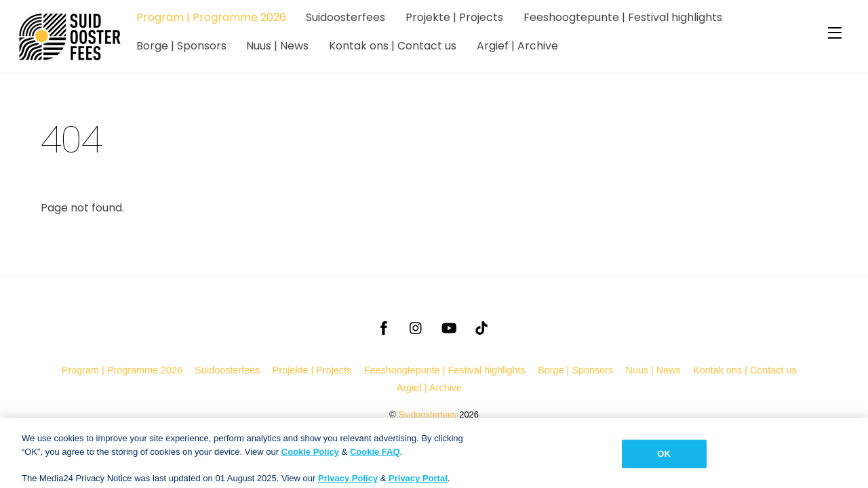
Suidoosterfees (346, 17)
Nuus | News (277, 46)
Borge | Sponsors (181, 46)
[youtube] (449, 327)
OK (664, 463)
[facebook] (384, 327)
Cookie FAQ (375, 461)
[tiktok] (481, 327)
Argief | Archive (517, 46)
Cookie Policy (310, 461)
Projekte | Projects (454, 17)
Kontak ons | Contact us (393, 46)
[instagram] (416, 327)
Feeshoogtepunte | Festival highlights (623, 17)
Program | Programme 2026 (211, 17)
